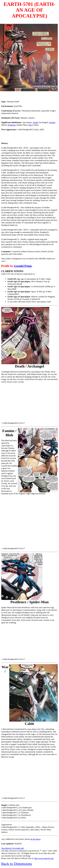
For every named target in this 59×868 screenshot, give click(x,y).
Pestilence (12, 125)
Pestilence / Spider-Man (29, 602)
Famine (52, 122)
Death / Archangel (29, 366)
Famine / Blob (9, 433)
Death (35, 122)
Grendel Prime (23, 266)
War (30, 125)
